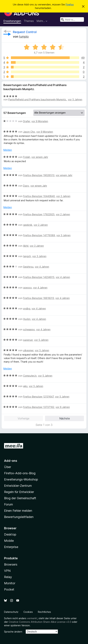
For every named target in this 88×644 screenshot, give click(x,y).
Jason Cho (29, 132)
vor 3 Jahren (63, 235)
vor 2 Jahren (63, 196)
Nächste (65, 418)
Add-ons (11, 461)
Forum (8, 504)
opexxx (27, 288)
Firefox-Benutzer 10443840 (39, 196)
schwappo (29, 329)
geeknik (28, 225)
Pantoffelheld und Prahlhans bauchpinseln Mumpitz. (37, 99)
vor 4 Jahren (42, 267)
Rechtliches (44, 612)
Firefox (70, 4)
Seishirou (28, 267)
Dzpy (26, 186)
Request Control (25, 32)
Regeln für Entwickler (19, 492)
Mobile (9, 541)
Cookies (28, 612)
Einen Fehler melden (18, 511)
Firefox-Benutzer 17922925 (39, 214)
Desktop (10, 534)
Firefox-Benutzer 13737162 (39, 407)
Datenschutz (11, 612)
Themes (29, 21)
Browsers (11, 564)
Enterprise (11, 547)
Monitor (10, 583)
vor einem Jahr (40, 157)
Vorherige (24, 418)
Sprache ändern (13, 632)
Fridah (27, 157)
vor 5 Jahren (75, 99)
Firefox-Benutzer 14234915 (39, 277)
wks (25, 386)
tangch (27, 256)
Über (8, 467)
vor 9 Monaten (40, 121)
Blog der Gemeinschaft (20, 498)
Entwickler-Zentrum (18, 486)
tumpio (24, 37)
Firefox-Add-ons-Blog (20, 473)
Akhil (26, 246)
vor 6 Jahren (63, 407)
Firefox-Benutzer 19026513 (39, 175)
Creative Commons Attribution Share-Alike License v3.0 (40, 622)
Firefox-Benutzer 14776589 (39, 235)
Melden (8, 150)
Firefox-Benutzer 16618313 (39, 298)
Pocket (9, 589)
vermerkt (32, 618)
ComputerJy (30, 376)
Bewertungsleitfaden (19, 517)
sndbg (27, 309)
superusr (28, 340)
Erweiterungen (12, 21)
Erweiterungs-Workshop (21, 479)
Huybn (27, 319)
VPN (7, 571)
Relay (8, 577)
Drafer (27, 121)
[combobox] (72, 19)
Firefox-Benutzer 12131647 (38, 397)
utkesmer (28, 350)
